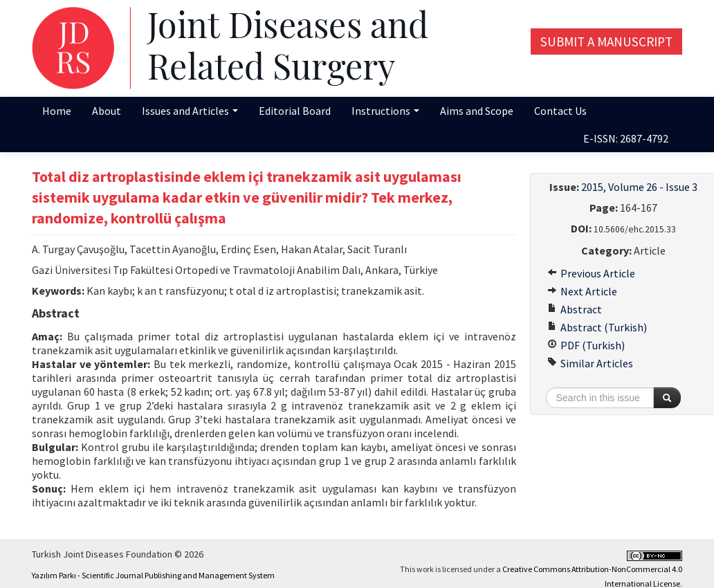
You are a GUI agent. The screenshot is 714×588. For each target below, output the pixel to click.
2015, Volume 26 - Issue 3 (639, 187)
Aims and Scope (477, 111)
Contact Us (560, 111)
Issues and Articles (190, 111)
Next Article (582, 291)
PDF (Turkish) (586, 345)
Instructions (385, 111)
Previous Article (591, 273)
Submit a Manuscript (606, 42)
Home (57, 111)
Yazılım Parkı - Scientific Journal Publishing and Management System (153, 575)
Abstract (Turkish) (597, 327)
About (107, 111)
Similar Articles (590, 363)
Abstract (575, 309)
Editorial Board (295, 111)
